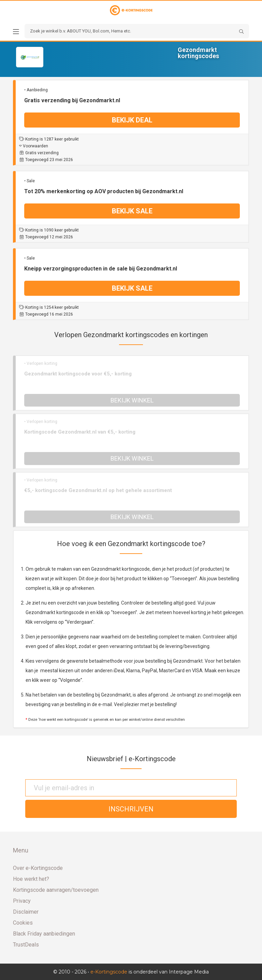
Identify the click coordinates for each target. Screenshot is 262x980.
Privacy (22, 901)
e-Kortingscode (109, 972)
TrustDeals (26, 945)
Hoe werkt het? (31, 879)
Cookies (23, 923)
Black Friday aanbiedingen (44, 934)
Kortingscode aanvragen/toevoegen (56, 890)
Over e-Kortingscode (38, 868)
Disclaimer (26, 912)
